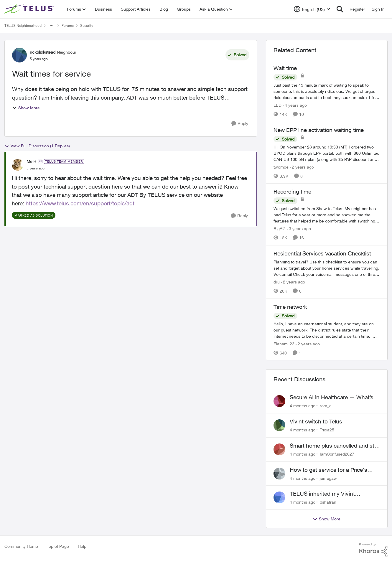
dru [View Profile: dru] (277, 282)
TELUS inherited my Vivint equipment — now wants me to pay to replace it (334, 494)
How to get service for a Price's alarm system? (328, 470)
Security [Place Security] (87, 25)
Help (82, 546)
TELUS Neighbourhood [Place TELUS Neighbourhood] (23, 25)
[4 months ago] (303, 406)
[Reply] (240, 124)
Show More (26, 108)
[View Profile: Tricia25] (279, 425)
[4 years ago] (295, 105)
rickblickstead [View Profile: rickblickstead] (43, 52)
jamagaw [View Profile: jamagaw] (328, 478)
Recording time (292, 192)
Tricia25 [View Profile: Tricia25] (327, 430)
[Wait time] (327, 91)
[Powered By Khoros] (373, 550)
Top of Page (58, 546)
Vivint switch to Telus (316, 421)
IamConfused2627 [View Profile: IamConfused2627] (337, 454)
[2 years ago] (302, 167)
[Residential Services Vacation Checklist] (327, 268)
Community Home (21, 546)
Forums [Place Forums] (68, 25)
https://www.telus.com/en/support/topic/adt (80, 203)
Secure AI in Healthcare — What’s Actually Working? (332, 398)
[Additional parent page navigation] (52, 26)
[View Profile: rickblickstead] (19, 55)
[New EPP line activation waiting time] (327, 153)
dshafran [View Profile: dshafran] (328, 502)
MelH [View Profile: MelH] (31, 161)
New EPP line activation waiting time (319, 130)
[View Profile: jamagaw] (279, 474)
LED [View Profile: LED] (277, 105)
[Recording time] (327, 215)
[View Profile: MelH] (18, 165)
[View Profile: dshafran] (279, 497)
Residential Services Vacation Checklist (322, 253)
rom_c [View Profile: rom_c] (326, 406)
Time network (290, 307)
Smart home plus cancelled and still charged (334, 446)
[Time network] (327, 330)
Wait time (285, 68)
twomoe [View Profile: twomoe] (281, 167)
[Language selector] (312, 9)
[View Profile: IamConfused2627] (279, 449)
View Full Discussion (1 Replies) (37, 146)
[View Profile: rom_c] (279, 401)
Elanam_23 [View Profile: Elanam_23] (284, 343)
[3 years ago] (299, 229)
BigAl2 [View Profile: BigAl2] (280, 229)
